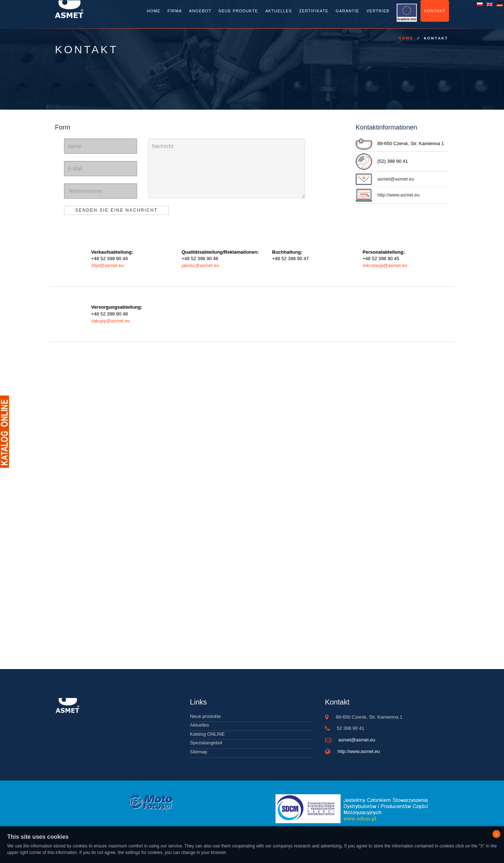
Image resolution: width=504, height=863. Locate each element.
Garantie (348, 11)
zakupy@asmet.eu (111, 321)
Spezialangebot (206, 743)
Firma (175, 11)
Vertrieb (378, 11)
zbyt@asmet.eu (108, 265)
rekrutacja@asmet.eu (385, 265)
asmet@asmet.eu (396, 179)
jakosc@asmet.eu (200, 265)
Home (153, 11)
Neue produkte (205, 716)
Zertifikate (314, 11)
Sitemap (198, 752)
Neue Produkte (238, 11)
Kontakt (435, 11)
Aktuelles (279, 11)
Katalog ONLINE (207, 734)
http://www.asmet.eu (399, 195)
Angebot (200, 11)
